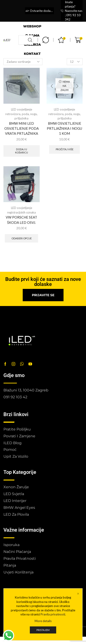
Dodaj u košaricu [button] (22, 151)
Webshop (32, 26)
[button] (43, 295)
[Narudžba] (23, 62)
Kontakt (32, 54)
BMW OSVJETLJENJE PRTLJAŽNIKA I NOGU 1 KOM (64, 128)
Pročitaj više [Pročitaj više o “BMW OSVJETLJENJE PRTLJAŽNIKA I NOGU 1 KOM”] (65, 149)
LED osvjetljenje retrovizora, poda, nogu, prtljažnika (21, 114)
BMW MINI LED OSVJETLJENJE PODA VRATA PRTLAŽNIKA (22, 128)
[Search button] (30, 40)
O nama (32, 35)
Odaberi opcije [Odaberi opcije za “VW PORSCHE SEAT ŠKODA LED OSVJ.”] (22, 238)
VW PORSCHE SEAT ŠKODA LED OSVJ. (21, 220)
